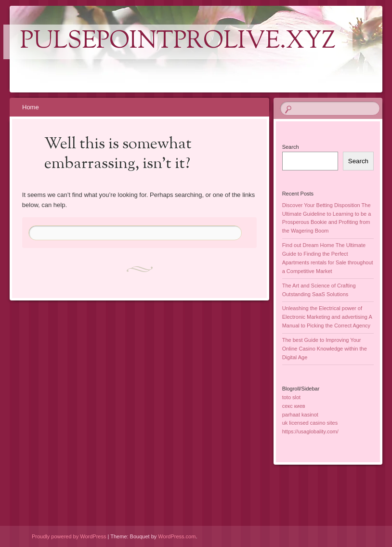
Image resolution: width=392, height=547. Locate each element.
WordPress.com (177, 536)
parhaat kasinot (300, 415)
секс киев (294, 406)
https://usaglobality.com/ (310, 431)
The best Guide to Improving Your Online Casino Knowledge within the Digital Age (325, 349)
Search (291, 147)
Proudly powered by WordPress (69, 536)
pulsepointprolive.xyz (178, 42)
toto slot (292, 397)
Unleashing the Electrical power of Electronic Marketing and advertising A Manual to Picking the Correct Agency (327, 317)
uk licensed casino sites (310, 423)
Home (31, 107)
